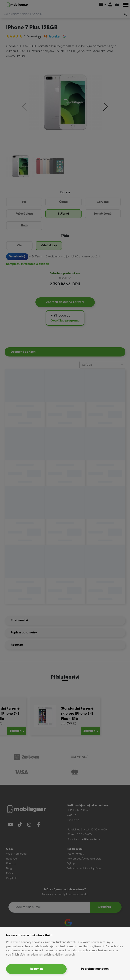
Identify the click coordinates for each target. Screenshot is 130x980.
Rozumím (36, 969)
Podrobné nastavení (95, 969)
